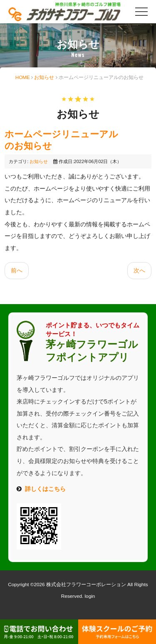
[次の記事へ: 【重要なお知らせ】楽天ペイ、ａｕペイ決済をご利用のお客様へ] (139, 271)
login (90, 596)
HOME (23, 77)
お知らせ (44, 77)
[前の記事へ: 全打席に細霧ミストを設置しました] (17, 271)
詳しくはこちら (45, 489)
